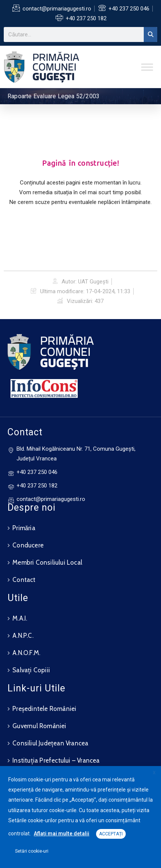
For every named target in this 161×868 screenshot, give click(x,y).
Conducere (28, 545)
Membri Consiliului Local (47, 562)
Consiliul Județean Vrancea (50, 743)
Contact (24, 580)
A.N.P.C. (23, 636)
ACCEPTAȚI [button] (111, 834)
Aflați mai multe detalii (62, 834)
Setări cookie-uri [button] (32, 851)
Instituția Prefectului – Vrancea (56, 760)
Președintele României (44, 709)
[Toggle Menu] (147, 67)
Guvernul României (39, 726)
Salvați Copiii (31, 670)
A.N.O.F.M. (26, 653)
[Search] (150, 34)
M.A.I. (20, 618)
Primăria (24, 528)
